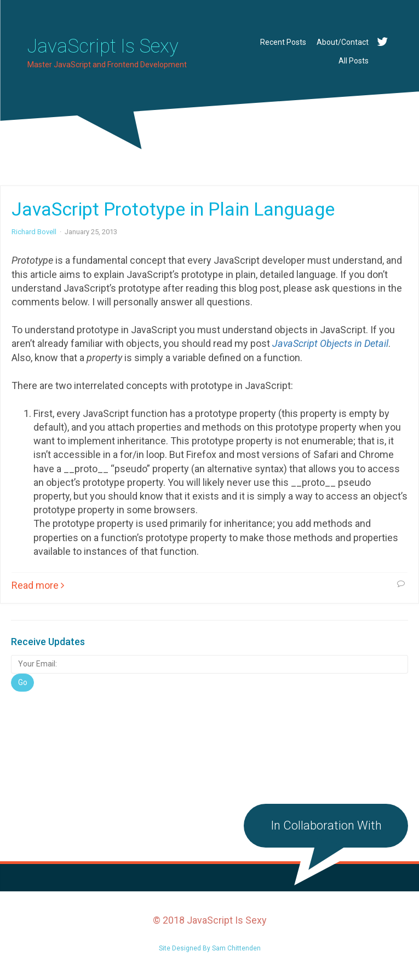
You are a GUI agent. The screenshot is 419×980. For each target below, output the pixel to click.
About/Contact (343, 42)
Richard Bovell (34, 232)
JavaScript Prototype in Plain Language (173, 209)
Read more (38, 585)
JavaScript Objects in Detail (330, 343)
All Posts (354, 61)
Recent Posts (283, 42)
